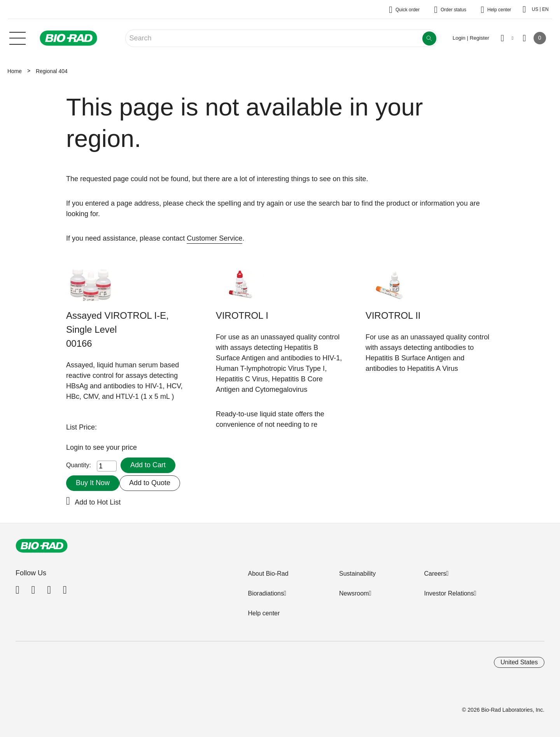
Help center (264, 613)
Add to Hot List (98, 502)
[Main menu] (17, 37)
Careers (435, 574)
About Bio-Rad (268, 574)
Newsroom (354, 593)
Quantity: (79, 465)
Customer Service (214, 238)
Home (15, 71)
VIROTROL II (393, 315)
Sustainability (357, 574)
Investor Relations (449, 593)
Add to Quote (150, 483)
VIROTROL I (242, 315)
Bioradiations (266, 593)
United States (519, 662)
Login (76, 447)
